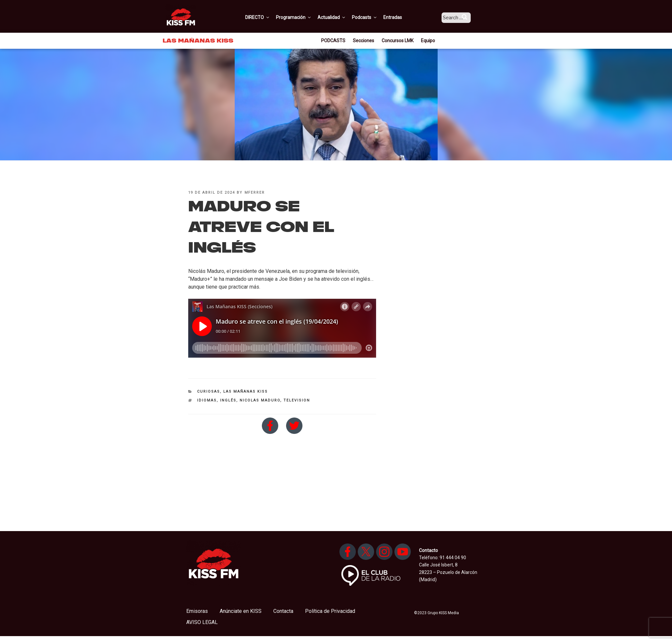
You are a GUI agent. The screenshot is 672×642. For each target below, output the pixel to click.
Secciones (363, 41)
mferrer (255, 193)
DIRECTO (266, 17)
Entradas (401, 17)
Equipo (428, 41)
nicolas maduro (260, 400)
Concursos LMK (398, 41)
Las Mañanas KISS (245, 392)
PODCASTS (333, 41)
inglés (228, 400)
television (297, 400)
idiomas (207, 400)
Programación (302, 17)
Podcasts (373, 17)
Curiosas (209, 392)
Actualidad (340, 17)
